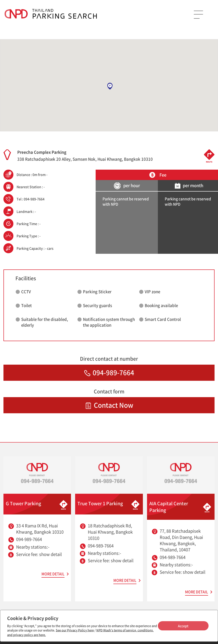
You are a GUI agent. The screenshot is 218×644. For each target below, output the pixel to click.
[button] (110, 86)
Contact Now (109, 405)
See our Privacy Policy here (75, 630)
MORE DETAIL (53, 574)
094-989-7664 (109, 373)
